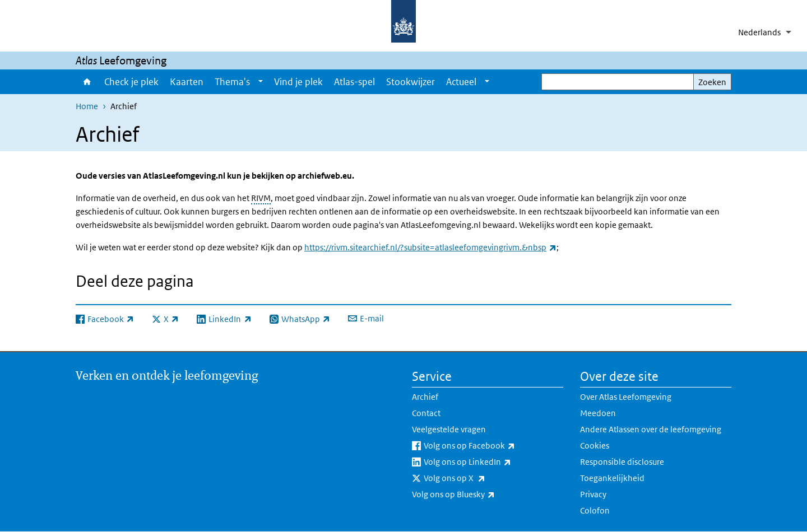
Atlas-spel (354, 82)
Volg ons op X (479, 478)
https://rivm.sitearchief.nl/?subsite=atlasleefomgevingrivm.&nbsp (430, 247)
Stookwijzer (411, 82)
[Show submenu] (261, 82)
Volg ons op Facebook (493, 446)
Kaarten (187, 82)
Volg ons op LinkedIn (492, 462)
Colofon (595, 510)
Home (87, 82)
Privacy (593, 494)
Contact (426, 413)
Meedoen (598, 413)
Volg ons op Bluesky (478, 494)
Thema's (232, 82)
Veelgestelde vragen (449, 429)
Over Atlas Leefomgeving (626, 397)
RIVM (261, 198)
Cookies (595, 445)
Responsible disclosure (622, 462)
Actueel (461, 82)
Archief (425, 397)
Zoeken (712, 82)
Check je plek (131, 82)
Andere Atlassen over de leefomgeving (651, 429)
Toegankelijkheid (612, 478)
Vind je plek (298, 82)
